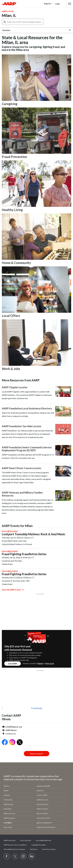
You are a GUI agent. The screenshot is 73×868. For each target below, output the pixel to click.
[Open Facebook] (5, 743)
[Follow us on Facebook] (7, 856)
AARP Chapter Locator (15, 387)
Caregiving (10, 104)
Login (58, 4)
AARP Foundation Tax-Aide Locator (22, 426)
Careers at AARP (42, 795)
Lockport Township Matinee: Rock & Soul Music (34, 534)
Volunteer (7, 795)
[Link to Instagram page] (23, 856)
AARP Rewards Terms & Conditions (15, 845)
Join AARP (13, 664)
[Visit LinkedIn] (32, 856)
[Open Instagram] (12, 743)
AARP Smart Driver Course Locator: (22, 468)
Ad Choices (34, 849)
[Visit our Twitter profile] (15, 856)
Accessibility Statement (43, 840)
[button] (70, 4)
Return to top (37, 754)
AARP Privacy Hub (9, 840)
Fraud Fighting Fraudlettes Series (24, 554)
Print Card (50, 663)
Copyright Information (39, 845)
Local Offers (11, 316)
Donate (6, 791)
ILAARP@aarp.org (14, 727)
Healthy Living (12, 210)
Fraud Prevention (14, 157)
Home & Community (16, 263)
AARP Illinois (11, 730)
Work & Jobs (11, 369)
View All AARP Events (13, 590)
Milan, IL (9, 15)
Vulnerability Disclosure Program (14, 849)
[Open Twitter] (20, 743)
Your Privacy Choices (49, 849)
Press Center (8, 827)
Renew (40, 663)
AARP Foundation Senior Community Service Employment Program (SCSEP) (27, 449)
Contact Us (11, 734)
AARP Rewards (8, 804)
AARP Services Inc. (43, 800)
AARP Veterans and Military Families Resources (22, 494)
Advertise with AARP (43, 786)
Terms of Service (26, 840)
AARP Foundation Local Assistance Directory (27, 408)
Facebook (37, 708)
